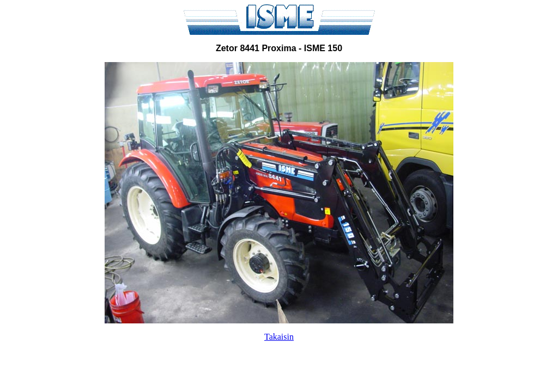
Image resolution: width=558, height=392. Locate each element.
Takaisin (279, 337)
